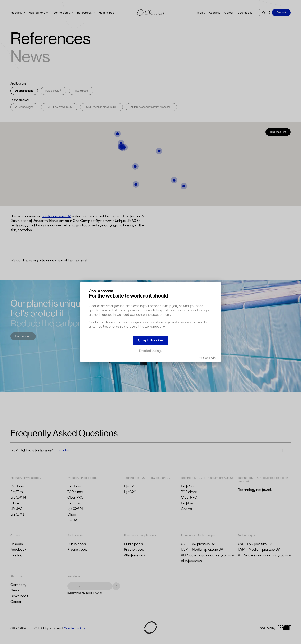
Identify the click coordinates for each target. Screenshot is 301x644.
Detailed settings (150, 351)
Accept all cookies (150, 340)
